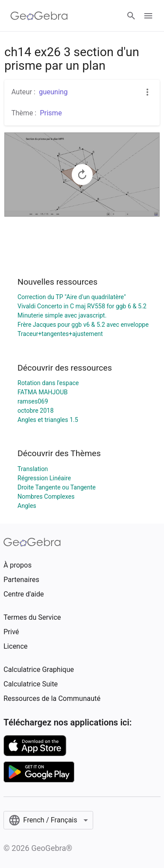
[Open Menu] (148, 16)
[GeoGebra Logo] (39, 16)
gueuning (53, 92)
